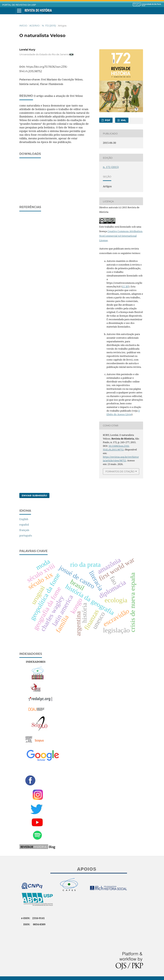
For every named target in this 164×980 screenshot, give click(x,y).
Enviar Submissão (34, 495)
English (24, 519)
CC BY (125, 286)
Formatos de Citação (120, 471)
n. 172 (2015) (49, 26)
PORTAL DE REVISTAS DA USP (19, 5)
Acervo (34, 26)
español (24, 525)
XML (123, 120)
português (26, 535)
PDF (107, 120)
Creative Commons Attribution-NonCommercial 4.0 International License (121, 236)
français (24, 530)
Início (23, 26)
